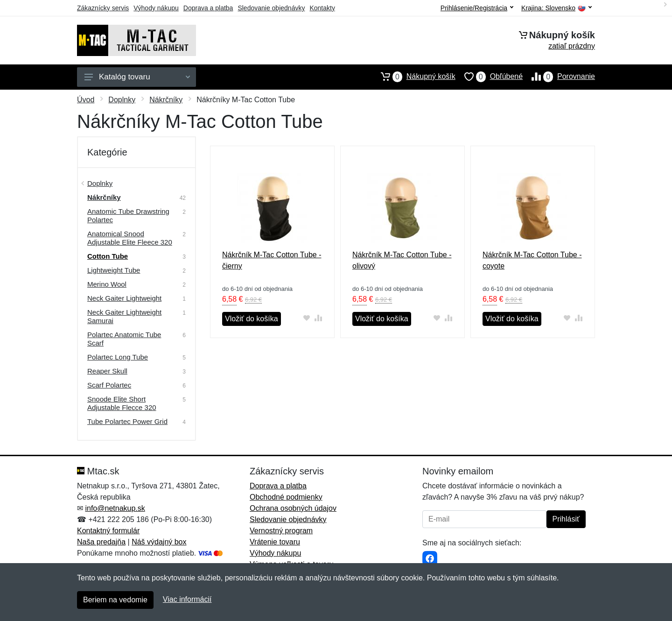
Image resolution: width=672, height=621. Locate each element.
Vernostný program (281, 531)
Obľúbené (489, 77)
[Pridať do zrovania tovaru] (318, 318)
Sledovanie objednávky (271, 8)
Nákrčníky (166, 100)
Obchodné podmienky (286, 497)
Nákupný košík (414, 77)
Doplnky (122, 100)
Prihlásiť (566, 519)
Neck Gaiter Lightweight (124, 298)
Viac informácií (187, 599)
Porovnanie (559, 77)
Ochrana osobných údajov (293, 508)
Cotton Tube (108, 256)
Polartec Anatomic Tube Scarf (124, 339)
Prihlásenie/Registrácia (477, 8)
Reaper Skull (107, 371)
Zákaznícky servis (103, 8)
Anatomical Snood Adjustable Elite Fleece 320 (130, 238)
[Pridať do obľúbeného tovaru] (307, 318)
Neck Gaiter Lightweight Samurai (124, 316)
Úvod (86, 100)
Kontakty (322, 8)
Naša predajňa (101, 542)
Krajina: (556, 8)
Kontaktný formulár (108, 531)
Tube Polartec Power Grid (127, 421)
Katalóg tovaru (137, 77)
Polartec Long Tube (118, 357)
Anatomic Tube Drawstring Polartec (128, 215)
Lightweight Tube (114, 270)
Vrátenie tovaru (275, 542)
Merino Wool (107, 284)
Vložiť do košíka (252, 319)
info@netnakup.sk (115, 508)
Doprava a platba (208, 8)
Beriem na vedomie (115, 600)
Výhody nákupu (156, 8)
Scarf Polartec (109, 385)
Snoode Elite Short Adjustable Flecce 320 (122, 403)
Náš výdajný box (159, 542)
